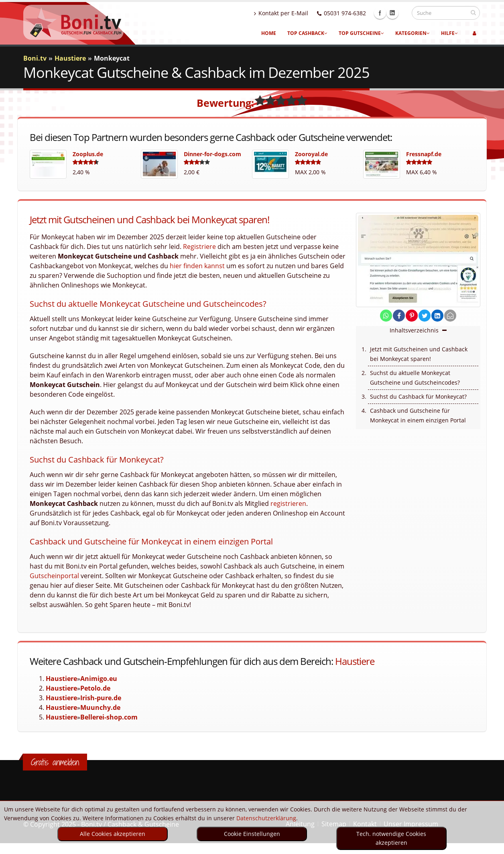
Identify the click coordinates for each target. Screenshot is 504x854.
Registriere (199, 247)
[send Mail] (450, 316)
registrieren (288, 503)
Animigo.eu (99, 679)
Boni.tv (35, 58)
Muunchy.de (100, 707)
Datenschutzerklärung (266, 818)
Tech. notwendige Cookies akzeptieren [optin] (391, 838)
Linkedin (400, 13)
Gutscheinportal (54, 576)
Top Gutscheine (361, 33)
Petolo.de (95, 688)
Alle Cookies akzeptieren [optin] (113, 834)
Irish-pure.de (101, 698)
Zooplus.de (88, 154)
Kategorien (413, 33)
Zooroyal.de (311, 154)
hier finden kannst (197, 266)
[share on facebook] (399, 316)
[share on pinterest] (412, 316)
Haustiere (355, 661)
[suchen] (473, 12)
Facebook (388, 13)
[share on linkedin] (437, 316)
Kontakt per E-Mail (289, 13)
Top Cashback (307, 33)
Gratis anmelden (55, 762)
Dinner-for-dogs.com (212, 154)
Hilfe (449, 33)
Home (269, 33)
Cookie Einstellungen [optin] (252, 834)
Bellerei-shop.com (109, 717)
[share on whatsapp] (386, 316)
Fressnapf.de (424, 154)
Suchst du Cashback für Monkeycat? (418, 396)
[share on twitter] (425, 316)
